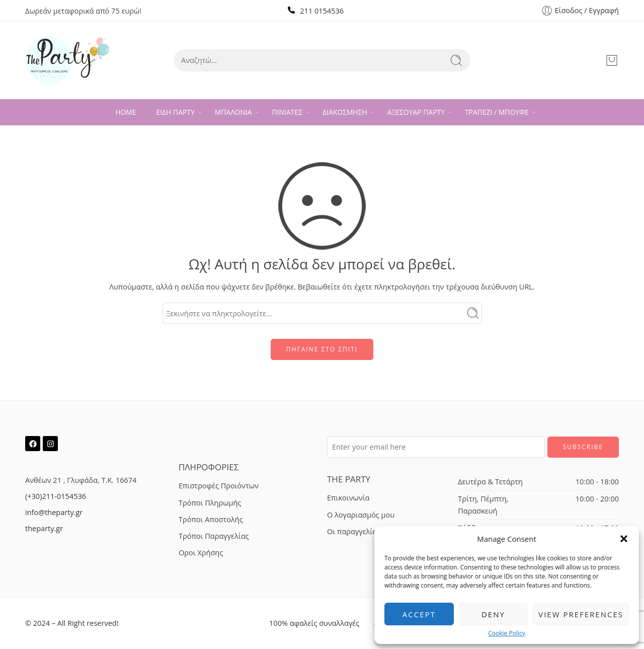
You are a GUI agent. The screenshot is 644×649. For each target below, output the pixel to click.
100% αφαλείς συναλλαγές (314, 623)
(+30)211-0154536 (56, 496)
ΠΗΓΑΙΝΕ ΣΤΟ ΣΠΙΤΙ (322, 349)
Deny (493, 614)
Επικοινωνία (348, 498)
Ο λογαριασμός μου (361, 515)
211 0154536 (322, 11)
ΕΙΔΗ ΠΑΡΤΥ (176, 112)
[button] (624, 539)
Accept (419, 614)
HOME (126, 112)
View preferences (581, 614)
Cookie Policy (506, 633)
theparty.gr (44, 528)
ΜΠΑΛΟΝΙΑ (233, 112)
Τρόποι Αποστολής (211, 519)
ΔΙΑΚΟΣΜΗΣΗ (345, 112)
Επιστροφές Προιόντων (219, 486)
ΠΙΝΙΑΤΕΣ (287, 112)
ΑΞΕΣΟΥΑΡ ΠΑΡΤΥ (416, 112)
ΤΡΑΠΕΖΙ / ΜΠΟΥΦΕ (497, 112)
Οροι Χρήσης (201, 553)
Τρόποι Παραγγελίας (214, 536)
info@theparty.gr (54, 512)
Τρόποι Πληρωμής (210, 503)
